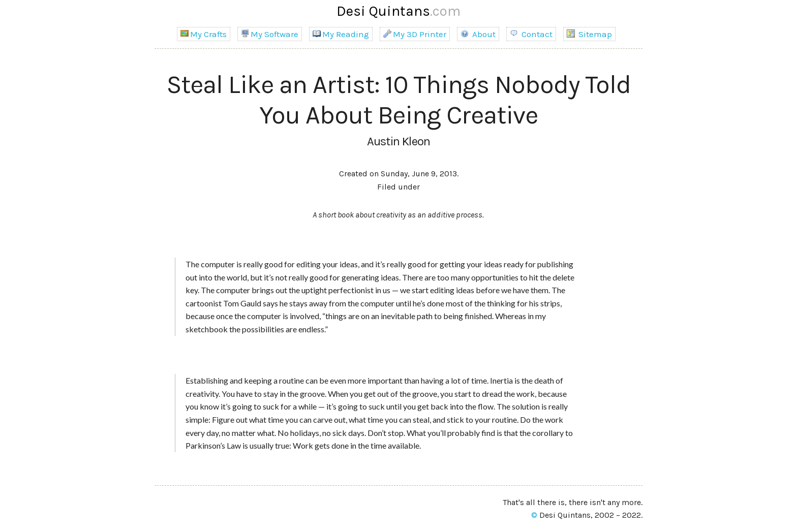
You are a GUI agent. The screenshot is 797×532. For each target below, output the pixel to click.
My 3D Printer (415, 34)
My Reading (341, 34)
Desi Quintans (398, 11)
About (478, 34)
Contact (531, 34)
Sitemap (589, 34)
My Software (270, 34)
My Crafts (204, 34)
